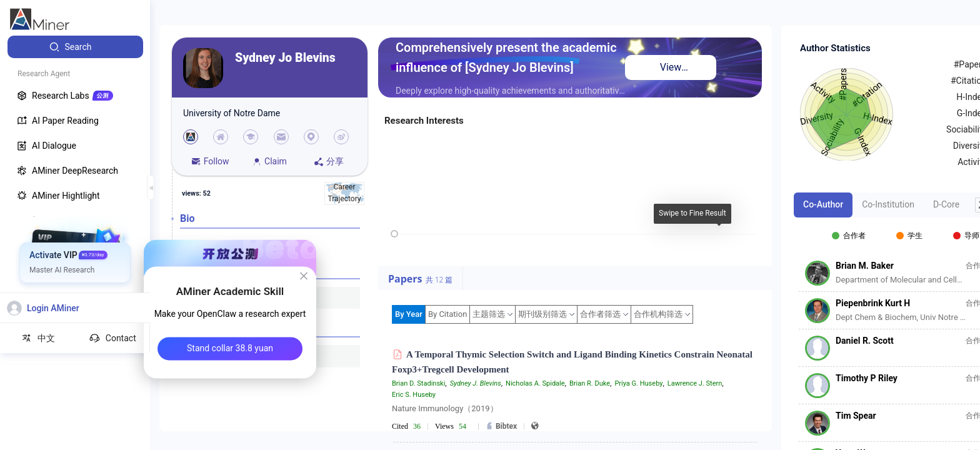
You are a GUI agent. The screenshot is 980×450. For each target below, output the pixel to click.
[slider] (394, 234)
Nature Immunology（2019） (445, 408)
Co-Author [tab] (823, 204)
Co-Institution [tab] (888, 204)
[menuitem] (75, 47)
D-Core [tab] (946, 204)
